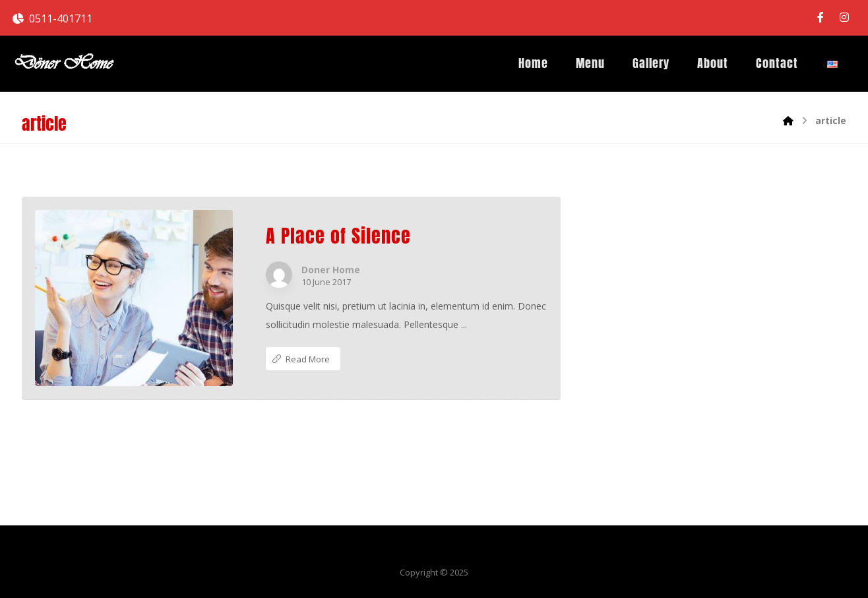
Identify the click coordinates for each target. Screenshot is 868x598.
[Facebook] (821, 17)
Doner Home (331, 270)
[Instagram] (844, 17)
